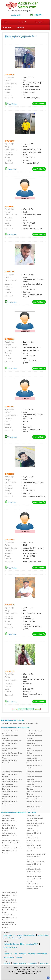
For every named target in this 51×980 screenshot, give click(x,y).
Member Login (16, 15)
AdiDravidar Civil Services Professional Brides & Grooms (35, 826)
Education (26, 723)
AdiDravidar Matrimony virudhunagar (34, 732)
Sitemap (19, 957)
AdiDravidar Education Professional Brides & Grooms (34, 848)
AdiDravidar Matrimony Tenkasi (34, 747)
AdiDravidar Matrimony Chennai (10, 732)
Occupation (34, 723)
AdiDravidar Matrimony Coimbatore (10, 744)
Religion (4, 723)
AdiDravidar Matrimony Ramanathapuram (10, 783)
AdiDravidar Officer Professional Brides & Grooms (9, 917)
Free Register (39, 22)
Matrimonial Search (30, 935)
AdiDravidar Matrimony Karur (12, 772)
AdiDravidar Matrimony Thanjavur (34, 788)
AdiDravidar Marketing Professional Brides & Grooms (10, 895)
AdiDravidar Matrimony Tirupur (10, 757)
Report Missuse (9, 957)
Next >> (37, 709)
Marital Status (17, 723)
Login (10, 935)
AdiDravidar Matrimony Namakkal (34, 767)
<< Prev (15, 709)
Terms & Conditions (19, 963)
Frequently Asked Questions (38, 954)
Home (4, 22)
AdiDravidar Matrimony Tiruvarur (34, 803)
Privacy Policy (33, 963)
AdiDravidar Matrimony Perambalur (34, 778)
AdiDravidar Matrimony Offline (14, 944)
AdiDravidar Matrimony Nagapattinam (10, 803)
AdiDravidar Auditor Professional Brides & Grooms (9, 835)
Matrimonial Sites (29, 36)
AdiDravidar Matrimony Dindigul (10, 775)
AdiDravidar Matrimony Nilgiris (34, 773)
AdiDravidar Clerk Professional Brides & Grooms (34, 833)
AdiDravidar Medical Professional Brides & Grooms (9, 903)
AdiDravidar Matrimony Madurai (10, 737)
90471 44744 (38, 15)
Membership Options (11, 947)
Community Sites (18, 938)
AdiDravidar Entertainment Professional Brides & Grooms (35, 864)
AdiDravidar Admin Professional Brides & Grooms (9, 828)
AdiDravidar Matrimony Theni (12, 779)
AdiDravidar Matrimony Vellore (34, 762)
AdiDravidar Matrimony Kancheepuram (34, 757)
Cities (10, 723)
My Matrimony (7, 27)
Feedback (23, 954)
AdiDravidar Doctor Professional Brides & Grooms (34, 840)
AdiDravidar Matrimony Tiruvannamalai (34, 798)
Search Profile (23, 22)
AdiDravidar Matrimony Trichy (12, 741)
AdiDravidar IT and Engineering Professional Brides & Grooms (35, 886)
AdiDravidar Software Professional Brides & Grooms (9, 910)
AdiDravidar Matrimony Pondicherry (34, 808)
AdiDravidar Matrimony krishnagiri (10, 798)
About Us (7, 963)
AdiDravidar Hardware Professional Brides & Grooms (34, 879)
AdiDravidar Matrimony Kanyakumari (34, 742)
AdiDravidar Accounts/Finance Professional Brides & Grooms (9, 819)
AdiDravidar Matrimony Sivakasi (34, 752)
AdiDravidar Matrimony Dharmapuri (10, 788)
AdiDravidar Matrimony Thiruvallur (34, 793)
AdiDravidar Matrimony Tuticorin (34, 737)
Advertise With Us (32, 944)
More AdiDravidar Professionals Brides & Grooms (10, 925)
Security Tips (44, 963)
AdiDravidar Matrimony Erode (12, 753)
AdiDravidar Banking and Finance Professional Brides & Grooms (12, 843)
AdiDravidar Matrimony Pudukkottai (34, 783)
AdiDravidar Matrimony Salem (10, 749)
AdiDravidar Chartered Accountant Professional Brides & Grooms (35, 818)
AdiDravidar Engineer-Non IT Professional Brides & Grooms (36, 857)
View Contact (11, 104)
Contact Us (20, 27)
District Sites (7, 938)
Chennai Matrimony (12, 36)
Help (16, 954)
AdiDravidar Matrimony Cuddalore (10, 793)
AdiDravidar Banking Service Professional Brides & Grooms (12, 850)
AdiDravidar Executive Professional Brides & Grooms (34, 871)
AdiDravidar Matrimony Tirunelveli (10, 762)
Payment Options (43, 935)
